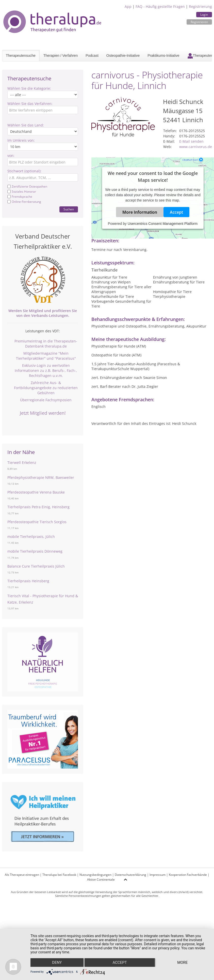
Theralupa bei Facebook (59, 875)
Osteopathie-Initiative (123, 56)
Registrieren (199, 22)
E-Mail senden (191, 141)
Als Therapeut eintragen (22, 875)
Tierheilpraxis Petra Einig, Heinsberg (38, 507)
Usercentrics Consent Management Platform (163, 224)
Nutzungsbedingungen (95, 875)
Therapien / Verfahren (61, 56)
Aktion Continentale (101, 879)
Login (204, 15)
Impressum (158, 875)
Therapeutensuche (21, 56)
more (182, 963)
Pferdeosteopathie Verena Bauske (36, 492)
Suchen (69, 209)
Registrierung (200, 6)
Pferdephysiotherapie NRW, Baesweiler (41, 477)
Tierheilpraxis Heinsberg (28, 581)
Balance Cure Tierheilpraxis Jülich (36, 566)
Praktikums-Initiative (163, 56)
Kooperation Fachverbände (188, 875)
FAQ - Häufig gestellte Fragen (160, 6)
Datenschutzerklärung (130, 875)
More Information (140, 212)
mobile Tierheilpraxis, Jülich (31, 537)
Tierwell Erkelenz (22, 462)
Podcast (92, 56)
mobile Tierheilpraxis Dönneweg (35, 551)
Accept (176, 212)
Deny (57, 963)
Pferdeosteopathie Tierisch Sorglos (37, 522)
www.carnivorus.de (196, 147)
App (128, 6)
